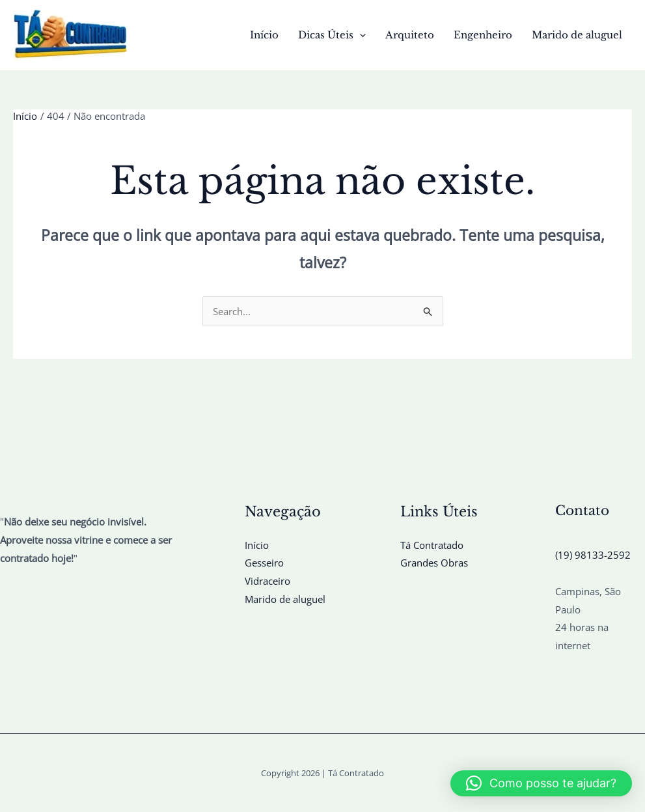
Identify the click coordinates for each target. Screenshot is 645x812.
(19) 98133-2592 (593, 555)
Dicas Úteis (332, 35)
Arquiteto (410, 35)
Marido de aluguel (577, 35)
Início (264, 35)
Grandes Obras (434, 563)
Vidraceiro (268, 581)
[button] (360, 35)
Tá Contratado (432, 545)
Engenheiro (483, 35)
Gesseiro (264, 563)
